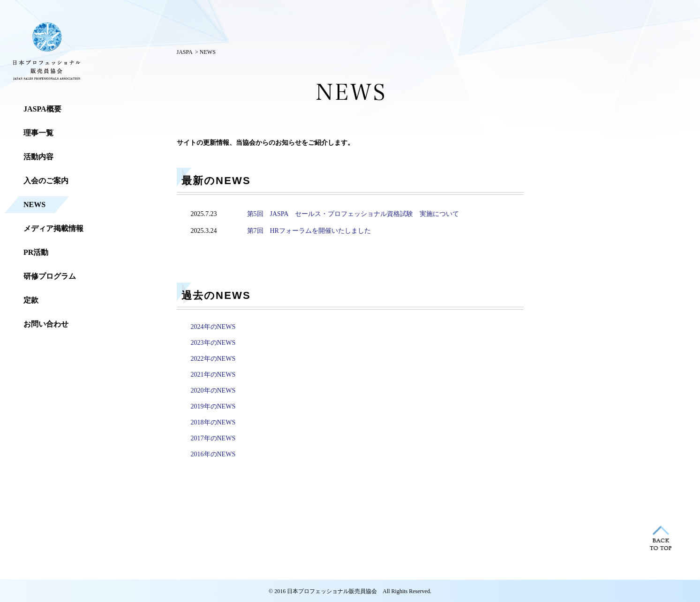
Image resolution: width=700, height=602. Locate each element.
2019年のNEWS (213, 406)
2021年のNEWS (213, 375)
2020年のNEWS (213, 390)
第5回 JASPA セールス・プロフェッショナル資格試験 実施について (353, 214)
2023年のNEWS (213, 343)
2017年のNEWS (213, 438)
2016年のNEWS (213, 454)
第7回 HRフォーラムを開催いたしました (309, 231)
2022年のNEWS (213, 359)
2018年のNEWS (213, 422)
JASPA (185, 52)
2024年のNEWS (213, 327)
